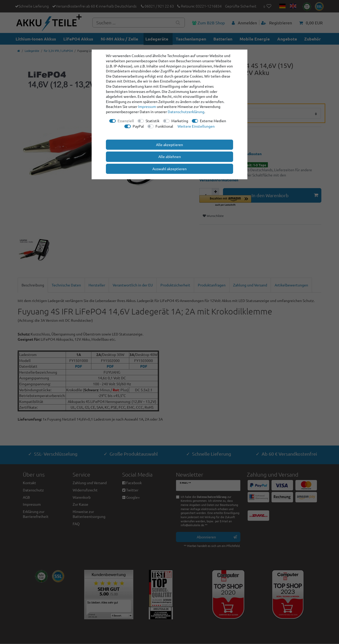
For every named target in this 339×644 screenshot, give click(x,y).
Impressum (147, 106)
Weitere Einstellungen (196, 126)
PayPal (138, 126)
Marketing (180, 121)
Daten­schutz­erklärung (186, 112)
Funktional (164, 126)
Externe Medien (213, 121)
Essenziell (126, 121)
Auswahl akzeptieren (169, 169)
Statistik (152, 121)
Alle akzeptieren (169, 145)
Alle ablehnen (170, 156)
